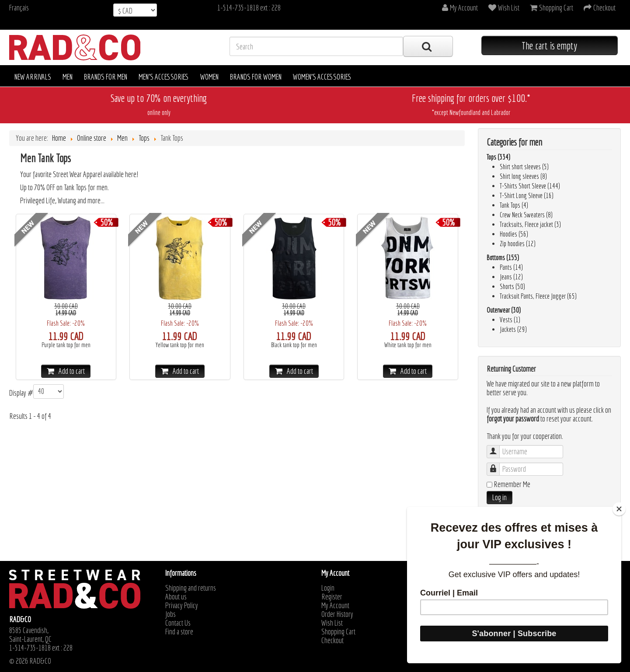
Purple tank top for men (66, 345)
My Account (335, 606)
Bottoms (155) (503, 258)
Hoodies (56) (514, 234)
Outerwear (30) (504, 310)
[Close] (619, 509)
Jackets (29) (513, 329)
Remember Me (512, 484)
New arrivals (33, 77)
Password (497, 465)
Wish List (332, 623)
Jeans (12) (511, 277)
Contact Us (178, 623)
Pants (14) (511, 267)
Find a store (179, 632)
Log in (499, 497)
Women (209, 77)
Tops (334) (498, 157)
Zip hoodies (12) (518, 244)
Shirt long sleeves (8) (523, 176)
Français (19, 8)
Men (68, 77)
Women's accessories (322, 77)
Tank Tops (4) (514, 205)
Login (328, 588)
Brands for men (106, 77)
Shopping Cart (338, 632)
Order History (337, 614)
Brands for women (256, 77)
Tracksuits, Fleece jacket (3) (530, 224)
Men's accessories (164, 77)
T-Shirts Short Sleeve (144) (530, 186)
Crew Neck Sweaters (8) (526, 215)
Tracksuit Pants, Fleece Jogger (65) (538, 296)
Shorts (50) (512, 286)
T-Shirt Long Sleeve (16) (527, 195)
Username (497, 447)
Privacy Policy (182, 606)
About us (176, 597)
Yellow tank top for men (180, 345)
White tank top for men (408, 345)
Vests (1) (510, 320)
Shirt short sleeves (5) (524, 167)
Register (332, 597)
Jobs (171, 614)
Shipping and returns (191, 588)
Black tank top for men (294, 345)
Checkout (332, 641)
